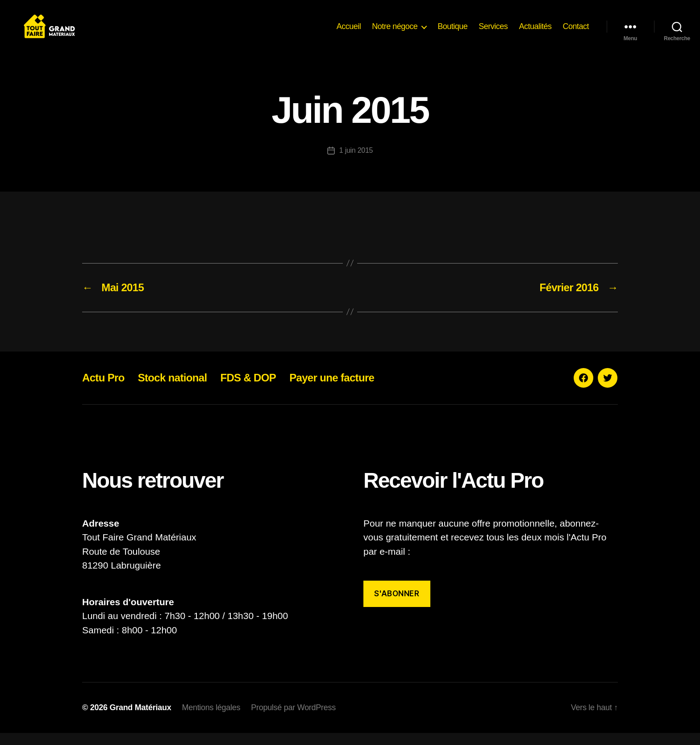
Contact (576, 32)
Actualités (535, 32)
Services (493, 32)
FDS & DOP (248, 390)
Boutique (452, 32)
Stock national (173, 390)
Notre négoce (395, 32)
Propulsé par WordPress (293, 720)
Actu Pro (103, 390)
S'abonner (397, 606)
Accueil (349, 32)
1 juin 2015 (356, 162)
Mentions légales (211, 720)
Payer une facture (332, 390)
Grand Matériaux (140, 720)
